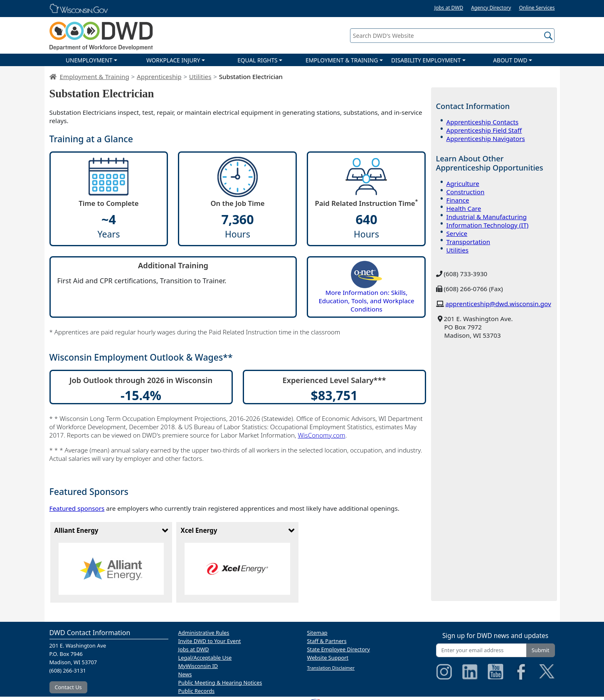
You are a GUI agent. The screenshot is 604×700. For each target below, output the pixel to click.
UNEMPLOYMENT (89, 60)
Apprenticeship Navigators (486, 139)
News (185, 674)
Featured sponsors (77, 508)
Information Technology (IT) (488, 225)
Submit (541, 650)
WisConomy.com (321, 435)
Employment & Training (95, 77)
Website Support (328, 658)
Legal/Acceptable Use (205, 658)
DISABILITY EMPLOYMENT (426, 60)
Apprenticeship (159, 77)
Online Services (537, 8)
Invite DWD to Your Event (210, 641)
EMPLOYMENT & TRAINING (342, 60)
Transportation (468, 242)
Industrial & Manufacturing (487, 217)
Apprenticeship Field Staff (484, 130)
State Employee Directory (339, 649)
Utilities (200, 77)
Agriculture (463, 183)
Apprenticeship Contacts (483, 122)
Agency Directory (491, 8)
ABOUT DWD (510, 60)
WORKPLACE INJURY (173, 60)
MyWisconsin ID (198, 666)
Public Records (197, 691)
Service (457, 233)
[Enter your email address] (481, 650)
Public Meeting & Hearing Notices (220, 683)
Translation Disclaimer (331, 668)
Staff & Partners (327, 641)
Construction (466, 192)
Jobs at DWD (449, 8)
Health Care (464, 208)
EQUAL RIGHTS (257, 60)
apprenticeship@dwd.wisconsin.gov (498, 304)
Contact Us (68, 687)
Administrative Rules (204, 633)
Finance (458, 200)
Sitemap (317, 633)
